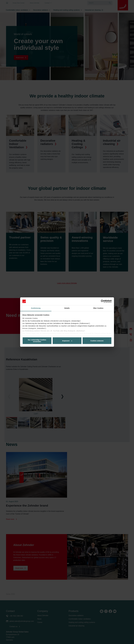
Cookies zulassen (97, 341)
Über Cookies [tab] (98, 308)
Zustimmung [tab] (36, 308)
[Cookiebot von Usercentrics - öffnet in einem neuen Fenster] (102, 301)
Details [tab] (67, 308)
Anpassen (67, 341)
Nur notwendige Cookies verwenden (37, 341)
